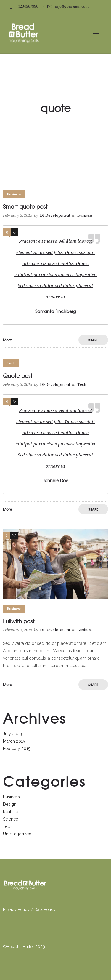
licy (26, 909)
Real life (11, 812)
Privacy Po (13, 909)
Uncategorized (17, 834)
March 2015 (14, 741)
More (8, 340)
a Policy (48, 909)
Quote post (18, 376)
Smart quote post (25, 206)
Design (10, 804)
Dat (37, 909)
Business (11, 797)
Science (11, 819)
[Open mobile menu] (99, 33)
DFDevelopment (55, 215)
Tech (8, 826)
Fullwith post (19, 621)
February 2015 (17, 749)
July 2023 (12, 734)
